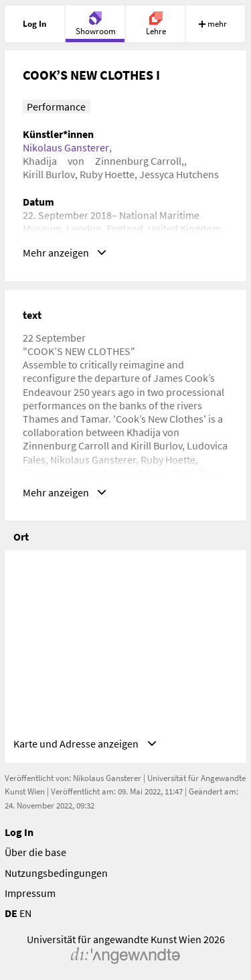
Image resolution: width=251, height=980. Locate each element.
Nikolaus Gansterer (66, 147)
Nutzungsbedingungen (56, 873)
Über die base (35, 852)
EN (25, 913)
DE (11, 913)
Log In (19, 832)
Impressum (30, 893)
